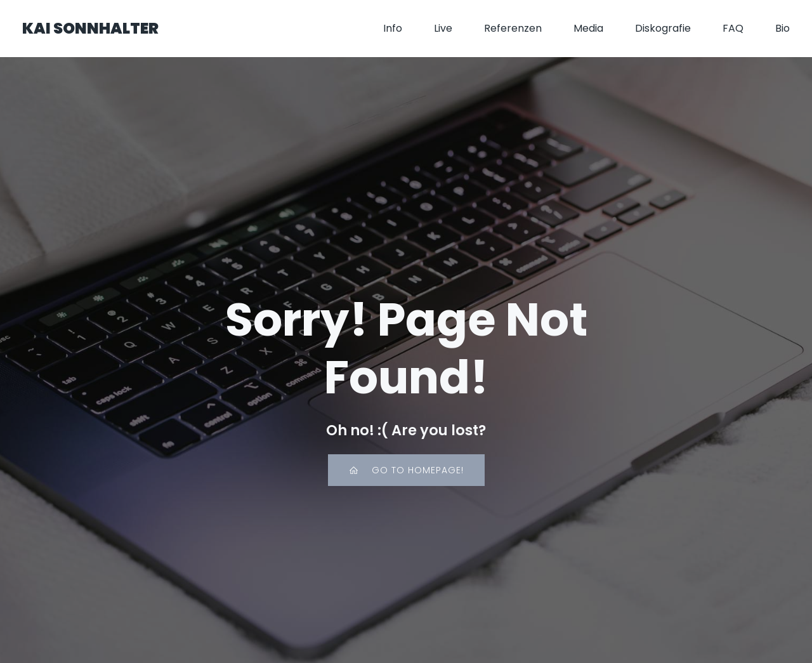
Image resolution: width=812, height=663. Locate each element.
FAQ (733, 28)
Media (588, 28)
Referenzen (513, 28)
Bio (783, 28)
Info (393, 28)
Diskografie (663, 28)
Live (443, 28)
